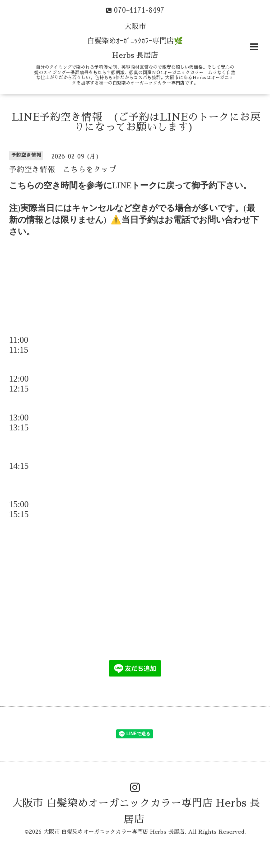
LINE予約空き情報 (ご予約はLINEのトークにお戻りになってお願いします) (136, 122)
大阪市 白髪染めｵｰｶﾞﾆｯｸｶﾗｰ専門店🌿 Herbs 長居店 (135, 41)
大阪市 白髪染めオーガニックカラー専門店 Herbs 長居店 (136, 811)
